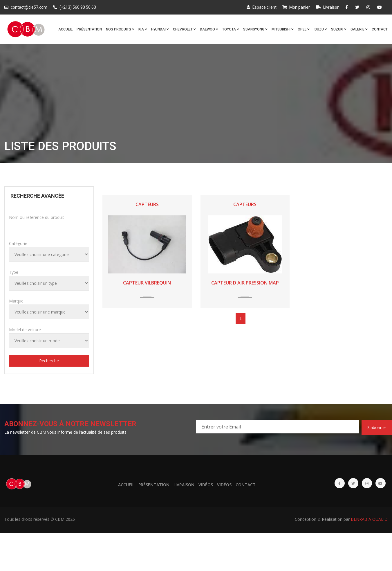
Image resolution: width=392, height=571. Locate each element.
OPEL (304, 29)
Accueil (65, 29)
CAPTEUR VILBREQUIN (147, 283)
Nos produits (120, 29)
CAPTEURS (147, 204)
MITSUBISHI (283, 29)
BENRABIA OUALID (369, 519)
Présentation (89, 29)
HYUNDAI (160, 29)
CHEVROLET (184, 29)
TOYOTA (231, 29)
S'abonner (377, 427)
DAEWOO (209, 29)
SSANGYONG (255, 29)
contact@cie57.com (26, 7)
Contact (380, 29)
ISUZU (320, 29)
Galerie (359, 29)
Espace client (262, 7)
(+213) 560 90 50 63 (75, 7)
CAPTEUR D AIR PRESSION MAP (245, 283)
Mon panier (296, 7)
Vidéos (206, 485)
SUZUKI (339, 29)
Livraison (328, 7)
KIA (143, 29)
